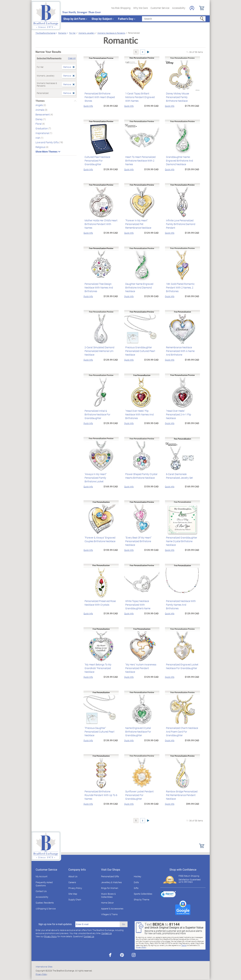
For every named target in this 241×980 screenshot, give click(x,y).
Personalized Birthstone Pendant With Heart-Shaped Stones (99, 97)
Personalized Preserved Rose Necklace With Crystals (99, 603)
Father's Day (126, 19)
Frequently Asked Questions (44, 884)
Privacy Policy (75, 888)
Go (124, 924)
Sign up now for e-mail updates (55, 924)
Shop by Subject (102, 19)
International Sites (44, 967)
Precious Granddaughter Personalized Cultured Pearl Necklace (139, 351)
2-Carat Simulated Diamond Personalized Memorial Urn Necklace (98, 351)
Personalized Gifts (110, 876)
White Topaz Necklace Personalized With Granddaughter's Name (137, 605)
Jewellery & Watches (111, 882)
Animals (40, 110)
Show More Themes (46, 152)
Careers (72, 882)
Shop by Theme (142, 899)
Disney (39, 119)
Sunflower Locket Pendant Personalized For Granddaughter (138, 795)
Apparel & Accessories (112, 909)
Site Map (73, 894)
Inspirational (43, 133)
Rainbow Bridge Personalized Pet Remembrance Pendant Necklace (181, 795)
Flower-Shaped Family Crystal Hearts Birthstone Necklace (140, 476)
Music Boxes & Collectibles (108, 895)
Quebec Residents (45, 903)
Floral (39, 124)
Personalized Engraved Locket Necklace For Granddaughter (181, 666)
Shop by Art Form (74, 19)
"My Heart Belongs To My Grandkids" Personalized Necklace (97, 668)
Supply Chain (75, 899)
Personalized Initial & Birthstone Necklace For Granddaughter (101, 413)
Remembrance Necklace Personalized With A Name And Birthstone (182, 351)
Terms (184, 945)
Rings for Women (110, 888)
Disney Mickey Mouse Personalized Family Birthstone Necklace (182, 97)
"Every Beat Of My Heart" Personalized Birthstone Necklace (137, 541)
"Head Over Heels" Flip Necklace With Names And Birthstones (141, 413)
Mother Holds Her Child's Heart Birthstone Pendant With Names (101, 222)
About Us (73, 876)
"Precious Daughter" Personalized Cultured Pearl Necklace (98, 732)
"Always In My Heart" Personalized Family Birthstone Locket (100, 478)
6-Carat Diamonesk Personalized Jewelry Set (178, 476)
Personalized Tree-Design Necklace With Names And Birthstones (98, 288)
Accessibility (179, 8)
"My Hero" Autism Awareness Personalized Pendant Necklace (141, 666)
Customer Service (160, 8)
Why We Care (141, 8)
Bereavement (43, 115)
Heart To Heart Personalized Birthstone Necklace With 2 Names (139, 161)
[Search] (174, 19)
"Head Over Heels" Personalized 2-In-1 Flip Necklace (182, 413)
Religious (41, 147)
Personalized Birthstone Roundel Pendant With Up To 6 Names (100, 795)
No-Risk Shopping (121, 8)
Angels (39, 105)
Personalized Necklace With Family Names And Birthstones (182, 603)
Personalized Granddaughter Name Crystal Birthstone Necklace (181, 541)
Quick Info (88, 106)
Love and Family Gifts (47, 142)
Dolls (136, 882)
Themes (40, 101)
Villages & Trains (109, 914)
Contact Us (41, 891)
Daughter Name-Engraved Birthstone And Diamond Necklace (138, 288)
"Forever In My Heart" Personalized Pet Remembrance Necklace (141, 224)
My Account (42, 876)
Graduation (42, 128)
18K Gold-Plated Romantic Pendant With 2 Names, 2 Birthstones (179, 288)
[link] (168, 895)
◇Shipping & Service (46, 909)
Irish (38, 138)
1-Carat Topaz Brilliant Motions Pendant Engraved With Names (141, 95)
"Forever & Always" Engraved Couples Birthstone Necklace (99, 539)
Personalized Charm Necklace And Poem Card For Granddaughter (181, 732)
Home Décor (107, 903)
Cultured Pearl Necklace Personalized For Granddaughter (96, 161)
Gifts (136, 888)
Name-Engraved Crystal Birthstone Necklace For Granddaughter (137, 732)
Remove (67, 67)
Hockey (137, 876)
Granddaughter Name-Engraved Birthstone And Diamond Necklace (182, 161)
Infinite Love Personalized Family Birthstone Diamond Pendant (180, 224)
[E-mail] (98, 924)
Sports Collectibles (143, 894)
